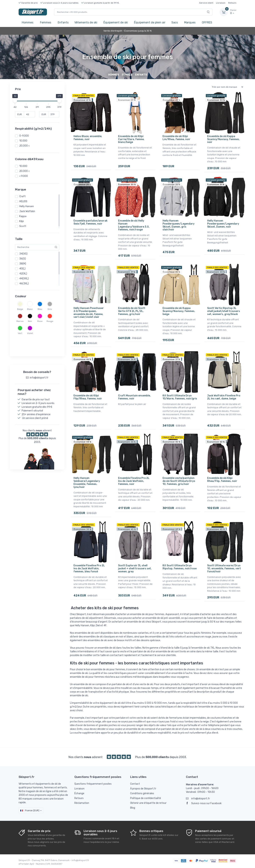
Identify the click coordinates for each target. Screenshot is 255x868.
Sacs (175, 22)
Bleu (40, 309)
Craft (22, 196)
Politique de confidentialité (146, 798)
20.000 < (24, 146)
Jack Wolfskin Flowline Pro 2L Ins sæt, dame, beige (224, 397)
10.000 (23, 141)
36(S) (23, 259)
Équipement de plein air (150, 22)
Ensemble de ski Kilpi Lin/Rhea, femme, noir (176, 138)
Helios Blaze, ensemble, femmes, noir (88, 138)
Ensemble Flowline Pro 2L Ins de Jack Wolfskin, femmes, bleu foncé (89, 568)
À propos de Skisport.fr (143, 788)
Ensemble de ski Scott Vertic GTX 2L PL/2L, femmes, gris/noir (132, 311)
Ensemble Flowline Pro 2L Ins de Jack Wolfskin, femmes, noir (134, 481)
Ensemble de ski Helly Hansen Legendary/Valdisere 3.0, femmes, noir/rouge (134, 225)
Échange (79, 793)
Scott (23, 226)
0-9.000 (24, 136)
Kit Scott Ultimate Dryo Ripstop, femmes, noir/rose (180, 567)
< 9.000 (24, 176)
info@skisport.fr (198, 798)
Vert (20, 333)
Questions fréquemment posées (93, 783)
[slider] (15, 101)
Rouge (50, 321)
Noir (30, 321)
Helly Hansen (27, 206)
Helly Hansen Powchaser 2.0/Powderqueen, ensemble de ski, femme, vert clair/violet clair (89, 312)
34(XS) (23, 254)
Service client (206, 3)
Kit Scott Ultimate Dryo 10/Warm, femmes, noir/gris (180, 397)
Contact (135, 783)
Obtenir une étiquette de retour (148, 803)
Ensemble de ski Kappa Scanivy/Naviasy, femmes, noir (223, 139)
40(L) (22, 269)
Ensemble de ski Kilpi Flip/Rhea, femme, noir (88, 397)
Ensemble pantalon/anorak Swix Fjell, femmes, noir (90, 222)
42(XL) (23, 274)
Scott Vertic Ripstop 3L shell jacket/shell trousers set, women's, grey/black (224, 311)
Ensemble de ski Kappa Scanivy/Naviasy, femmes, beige (179, 311)
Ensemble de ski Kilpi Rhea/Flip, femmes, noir (222, 479)
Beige (20, 309)
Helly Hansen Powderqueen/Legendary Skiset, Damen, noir (223, 224)
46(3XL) (24, 284)
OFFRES (207, 22)
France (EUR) (30, 810)
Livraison (221, 3)
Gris (50, 309)
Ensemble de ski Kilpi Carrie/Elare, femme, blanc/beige (131, 139)
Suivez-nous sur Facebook (204, 803)
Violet (30, 333)
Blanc (30, 309)
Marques (190, 22)
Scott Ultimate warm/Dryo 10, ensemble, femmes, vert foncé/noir (224, 568)
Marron (20, 321)
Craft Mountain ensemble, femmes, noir (134, 397)
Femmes (46, 22)
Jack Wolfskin (27, 211)
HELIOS (23, 201)
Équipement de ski (116, 22)
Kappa (23, 216)
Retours (232, 3)
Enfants (63, 22)
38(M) (23, 264)
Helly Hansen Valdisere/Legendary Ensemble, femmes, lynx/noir (87, 482)
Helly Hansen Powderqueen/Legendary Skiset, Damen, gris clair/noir (178, 225)
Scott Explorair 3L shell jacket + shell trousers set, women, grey (135, 568)
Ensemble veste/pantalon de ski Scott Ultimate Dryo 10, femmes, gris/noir (179, 481)
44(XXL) (24, 279)
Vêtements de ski (86, 22)
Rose (40, 321)
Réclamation (82, 803)
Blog (133, 807)
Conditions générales (142, 793)
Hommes (28, 22)
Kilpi (22, 221)
